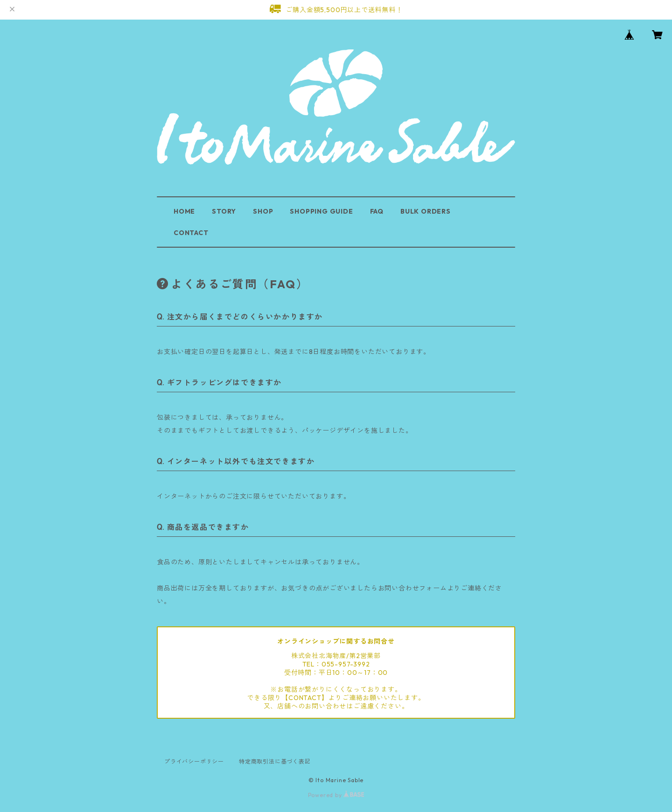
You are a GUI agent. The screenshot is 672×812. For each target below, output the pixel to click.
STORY (224, 211)
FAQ (377, 211)
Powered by (336, 795)
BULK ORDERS (426, 211)
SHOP (263, 211)
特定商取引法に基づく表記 (275, 761)
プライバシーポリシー (194, 761)
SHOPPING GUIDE (321, 211)
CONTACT (191, 233)
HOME (184, 211)
